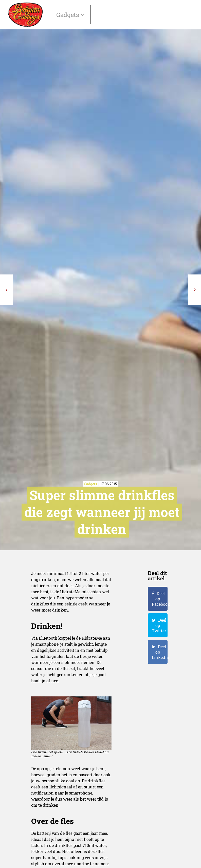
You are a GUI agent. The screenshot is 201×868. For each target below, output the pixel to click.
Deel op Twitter (159, 625)
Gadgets (68, 15)
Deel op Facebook (160, 599)
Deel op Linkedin (160, 652)
